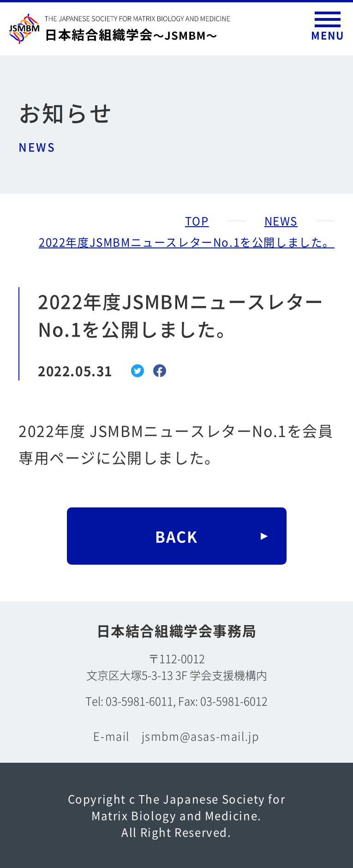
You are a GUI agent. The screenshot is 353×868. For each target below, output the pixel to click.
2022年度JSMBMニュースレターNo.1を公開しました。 (187, 242)
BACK (176, 536)
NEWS (281, 220)
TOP (197, 220)
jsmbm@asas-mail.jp (201, 736)
